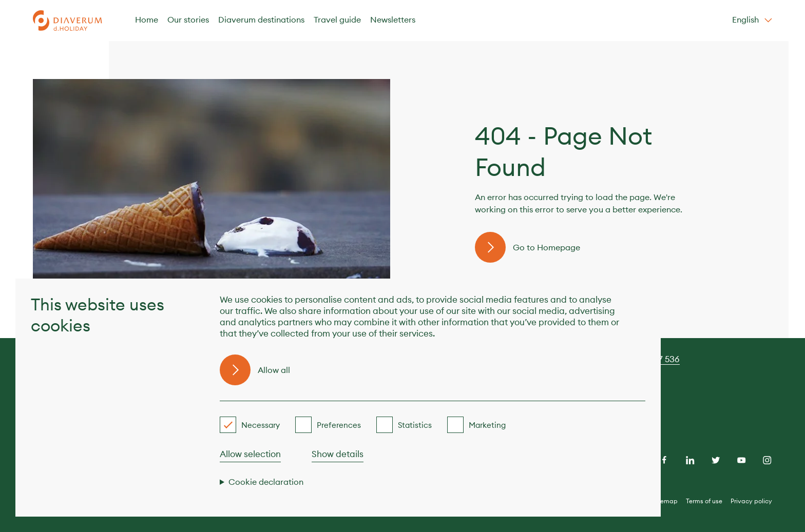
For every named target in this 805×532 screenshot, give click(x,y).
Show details (338, 454)
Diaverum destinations (261, 19)
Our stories (188, 19)
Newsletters (393, 19)
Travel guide (337, 19)
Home (147, 19)
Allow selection (250, 454)
